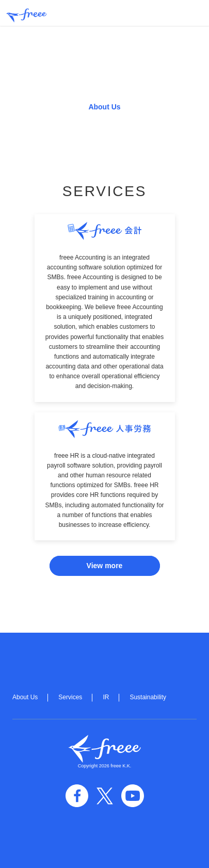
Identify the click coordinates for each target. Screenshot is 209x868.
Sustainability (148, 697)
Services (70, 697)
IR (106, 697)
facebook (77, 796)
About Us (104, 107)
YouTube (133, 796)
